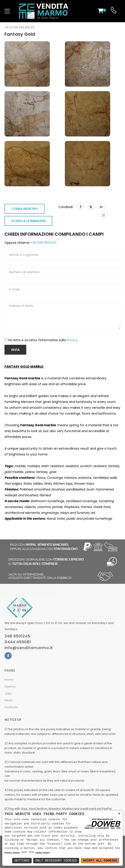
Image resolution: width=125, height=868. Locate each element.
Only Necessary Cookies (56, 860)
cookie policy (43, 853)
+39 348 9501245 (43, 243)
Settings (22, 860)
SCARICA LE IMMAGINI (29, 221)
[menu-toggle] (7, 11)
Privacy (72, 340)
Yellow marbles (20, 27)
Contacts (11, 707)
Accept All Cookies (100, 860)
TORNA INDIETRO (25, 209)
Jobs (8, 693)
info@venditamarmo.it (29, 648)
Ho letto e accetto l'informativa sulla (43, 340)
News (9, 700)
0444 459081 (18, 642)
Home (9, 680)
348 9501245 (17, 636)
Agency (10, 687)
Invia (15, 350)
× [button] (119, 814)
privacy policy (12, 853)
